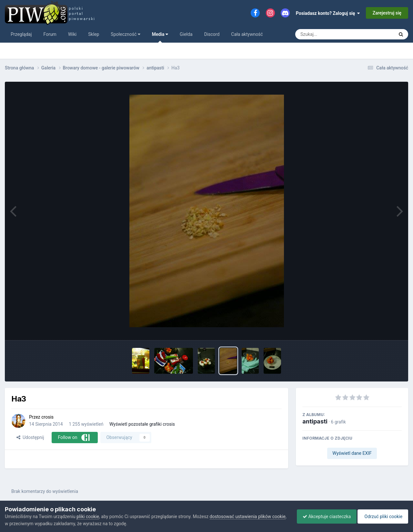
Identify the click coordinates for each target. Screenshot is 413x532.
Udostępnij (30, 437)
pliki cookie (88, 516)
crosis (47, 417)
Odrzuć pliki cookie (382, 516)
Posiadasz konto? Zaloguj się (328, 13)
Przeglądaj (21, 34)
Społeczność (125, 34)
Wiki (72, 34)
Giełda (186, 34)
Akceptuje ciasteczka (323, 516)
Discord (212, 34)
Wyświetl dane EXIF (352, 453)
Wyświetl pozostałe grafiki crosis (142, 424)
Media (160, 37)
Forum (50, 34)
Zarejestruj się (387, 13)
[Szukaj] (338, 34)
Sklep (94, 34)
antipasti (315, 421)
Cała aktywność (247, 34)
